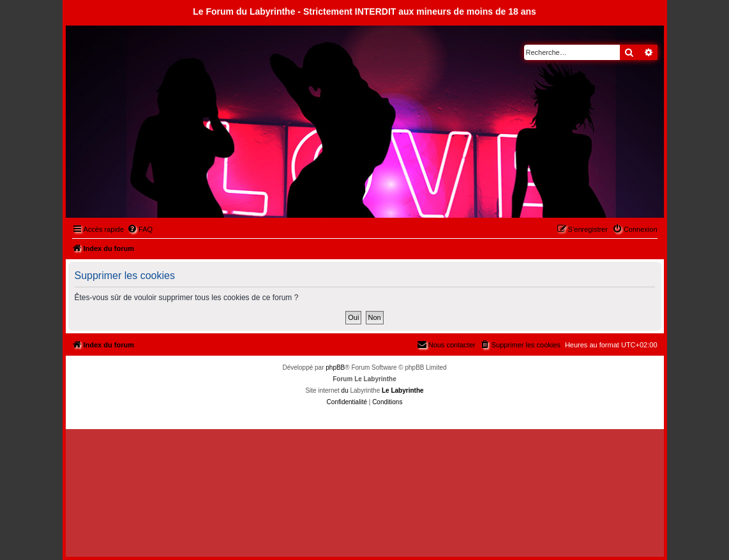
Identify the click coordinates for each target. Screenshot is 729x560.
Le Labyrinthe (403, 390)
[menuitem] (140, 229)
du (345, 390)
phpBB (335, 367)
